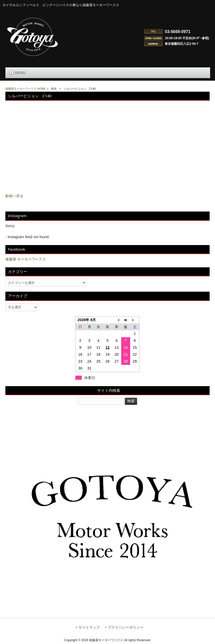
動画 (54, 89)
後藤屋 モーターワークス (26, 259)
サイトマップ (89, 627)
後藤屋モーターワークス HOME (25, 89)
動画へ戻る (14, 196)
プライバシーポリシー (126, 627)
